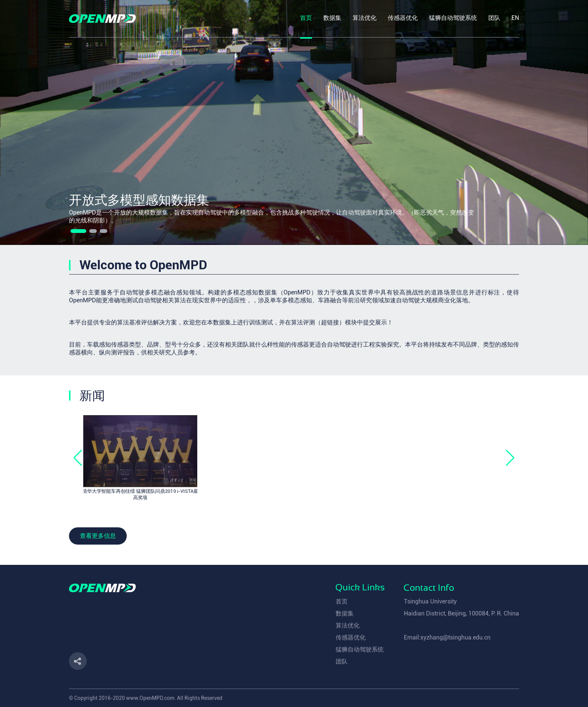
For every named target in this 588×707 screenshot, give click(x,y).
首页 (342, 601)
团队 (342, 661)
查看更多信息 (98, 536)
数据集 (345, 613)
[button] (78, 231)
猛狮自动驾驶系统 (360, 649)
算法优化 (348, 625)
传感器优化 (351, 637)
